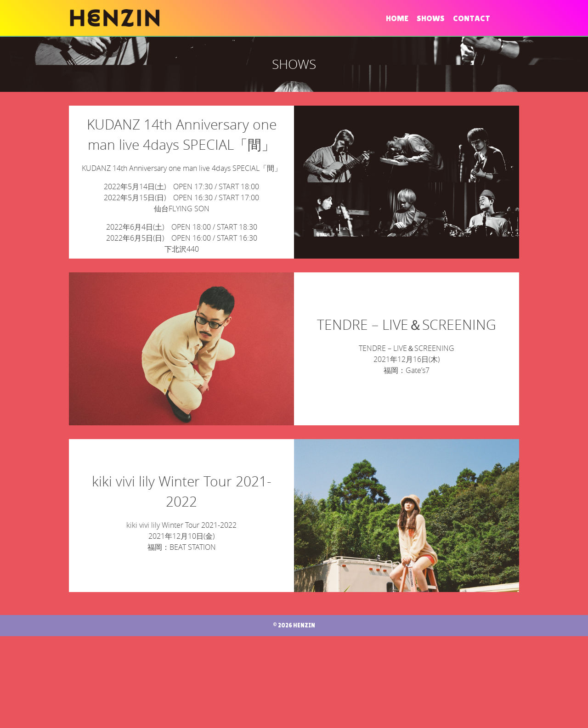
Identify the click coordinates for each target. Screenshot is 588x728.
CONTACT (472, 18)
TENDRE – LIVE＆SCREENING (407, 371)
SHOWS (431, 18)
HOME (397, 18)
